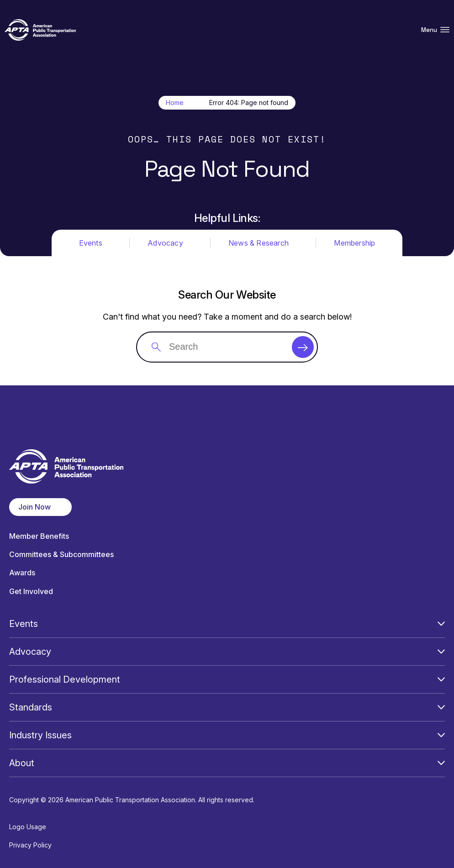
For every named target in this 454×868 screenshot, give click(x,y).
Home (175, 103)
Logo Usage (28, 827)
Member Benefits (39, 536)
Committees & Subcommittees (61, 555)
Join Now (34, 507)
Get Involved (31, 592)
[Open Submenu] (441, 624)
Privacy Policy (30, 845)
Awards (22, 573)
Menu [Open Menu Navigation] (435, 30)
